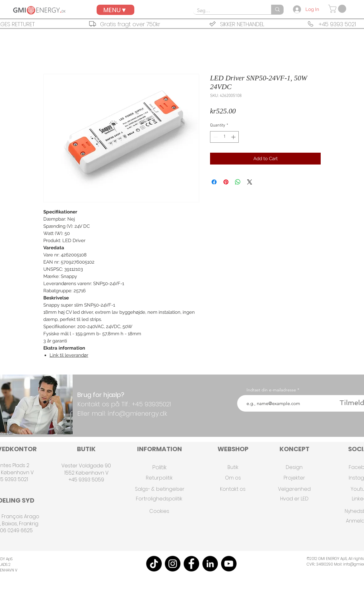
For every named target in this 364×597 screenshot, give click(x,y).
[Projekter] (294, 478)
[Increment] (234, 137)
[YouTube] (229, 564)
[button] (338, 9)
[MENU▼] (115, 10)
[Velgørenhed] (294, 489)
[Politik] (159, 467)
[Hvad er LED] (294, 499)
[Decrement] (215, 137)
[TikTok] (154, 564)
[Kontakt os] (233, 489)
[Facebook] (191, 564)
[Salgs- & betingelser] (160, 489)
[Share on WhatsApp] (238, 182)
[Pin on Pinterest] (226, 182)
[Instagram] (173, 564)
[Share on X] (250, 182)
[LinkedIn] (210, 564)
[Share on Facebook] (214, 182)
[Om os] (233, 478)
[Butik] (233, 467)
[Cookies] (159, 511)
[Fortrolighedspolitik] (159, 499)
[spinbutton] (224, 137)
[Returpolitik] (159, 478)
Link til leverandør (69, 355)
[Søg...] (228, 11)
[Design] (294, 467)
